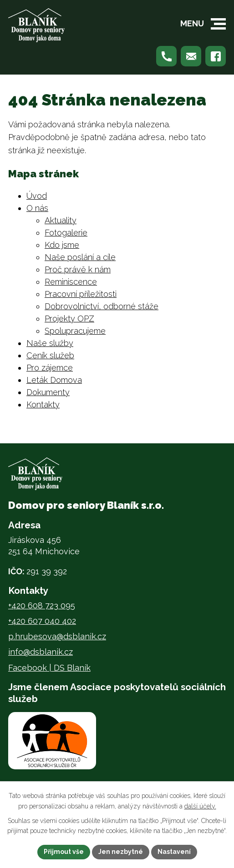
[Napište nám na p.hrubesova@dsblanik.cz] (191, 56)
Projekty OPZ (69, 319)
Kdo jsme (62, 245)
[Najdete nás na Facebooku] (216, 56)
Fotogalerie (66, 233)
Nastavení (174, 852)
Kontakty (43, 404)
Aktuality (61, 220)
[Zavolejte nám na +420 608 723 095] (166, 56)
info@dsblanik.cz (41, 652)
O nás (37, 208)
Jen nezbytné (121, 852)
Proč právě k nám (78, 269)
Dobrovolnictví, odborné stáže (102, 306)
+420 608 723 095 (42, 605)
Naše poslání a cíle (80, 257)
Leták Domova (54, 380)
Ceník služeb (50, 355)
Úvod (37, 196)
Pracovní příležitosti (81, 294)
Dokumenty (48, 392)
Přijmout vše (64, 852)
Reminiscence (71, 282)
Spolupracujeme (75, 331)
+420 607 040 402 (42, 621)
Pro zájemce (50, 368)
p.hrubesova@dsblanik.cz (57, 636)
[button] (218, 24)
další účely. (200, 806)
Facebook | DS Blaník (49, 668)
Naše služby (50, 343)
